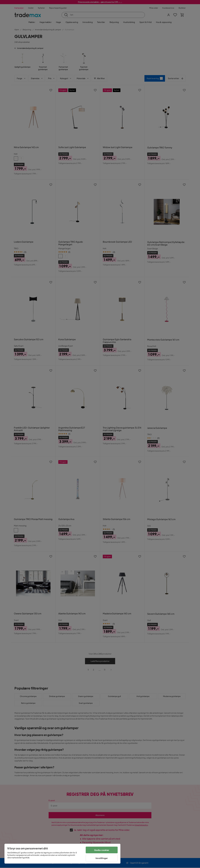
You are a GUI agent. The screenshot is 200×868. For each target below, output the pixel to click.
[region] (62, 854)
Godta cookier (102, 850)
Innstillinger (102, 858)
